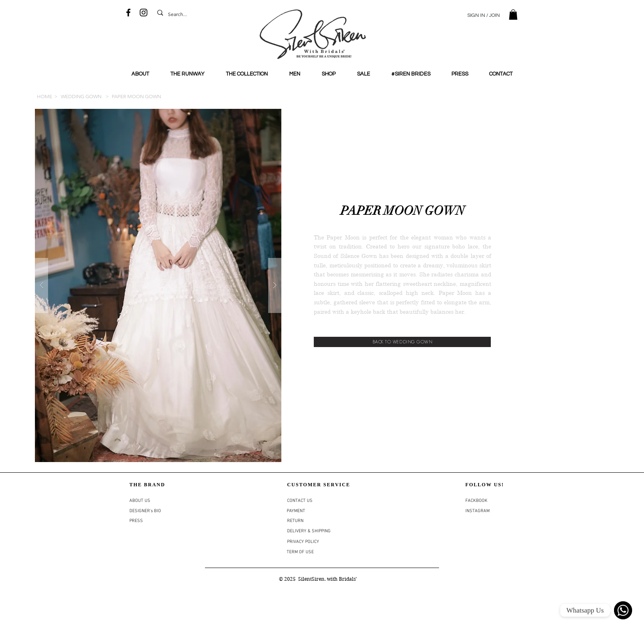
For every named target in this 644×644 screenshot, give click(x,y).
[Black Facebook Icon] (128, 13)
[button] (513, 15)
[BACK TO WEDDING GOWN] (402, 342)
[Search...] (179, 15)
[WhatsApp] (623, 610)
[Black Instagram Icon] (144, 13)
